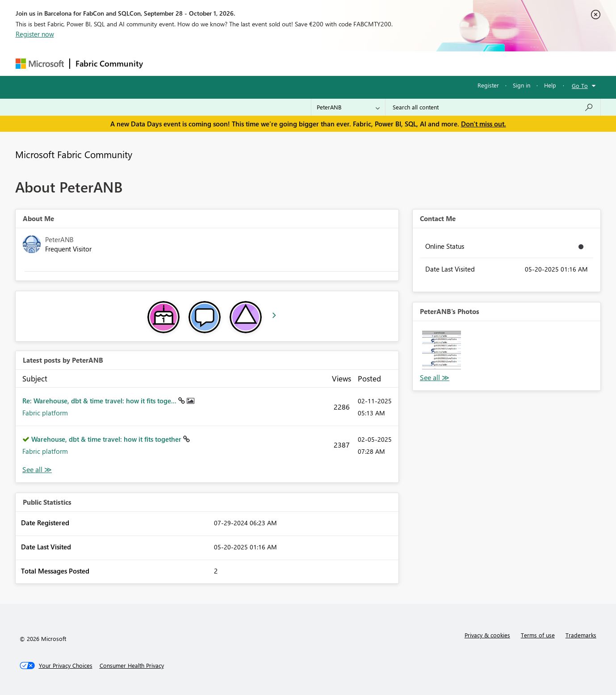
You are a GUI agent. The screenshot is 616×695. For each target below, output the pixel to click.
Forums (163, 63)
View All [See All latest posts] (37, 470)
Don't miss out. (484, 124)
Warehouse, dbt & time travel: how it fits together (107, 439)
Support (391, 63)
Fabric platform (45, 413)
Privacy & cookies (487, 635)
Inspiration (203, 63)
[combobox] (493, 107)
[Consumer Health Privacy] (132, 666)
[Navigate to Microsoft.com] (40, 64)
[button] (442, 350)
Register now (35, 34)
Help (550, 85)
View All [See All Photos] (435, 378)
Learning (353, 63)
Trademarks (581, 635)
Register (488, 85)
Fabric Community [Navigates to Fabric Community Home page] (109, 63)
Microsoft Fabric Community (74, 154)
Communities (279, 63)
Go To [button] (580, 86)
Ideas (239, 63)
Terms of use (538, 635)
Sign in (522, 85)
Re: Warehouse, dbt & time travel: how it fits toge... (100, 401)
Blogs (319, 63)
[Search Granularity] (348, 107)
